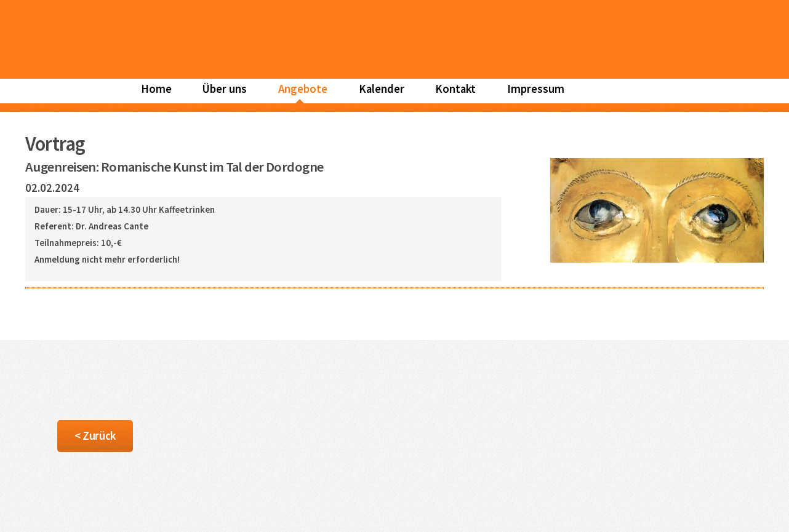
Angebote (303, 89)
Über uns (225, 89)
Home (156, 89)
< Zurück (95, 436)
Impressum (536, 89)
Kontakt (455, 89)
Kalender (382, 89)
